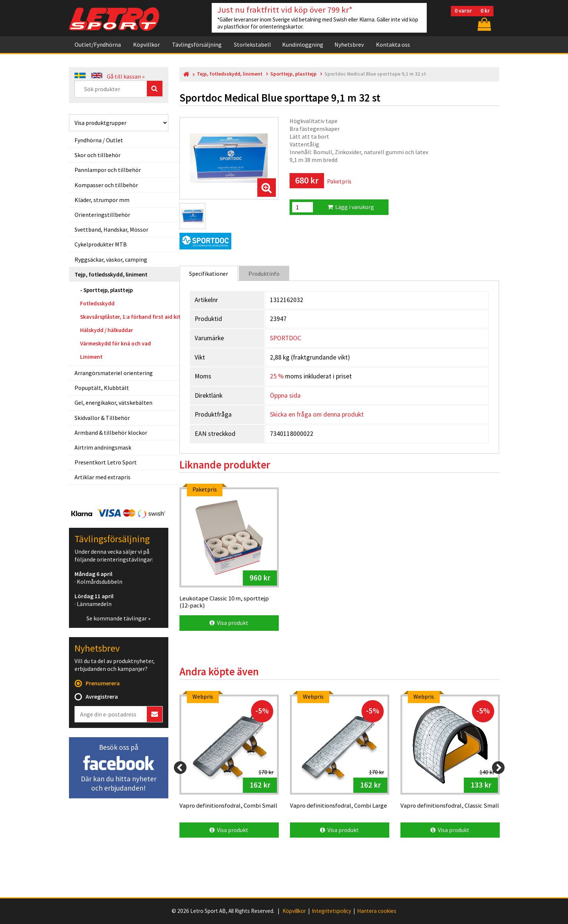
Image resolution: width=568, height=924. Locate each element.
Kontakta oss (393, 44)
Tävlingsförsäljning (197, 44)
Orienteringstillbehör (102, 215)
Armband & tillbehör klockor (111, 433)
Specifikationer (209, 274)
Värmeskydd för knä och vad (115, 343)
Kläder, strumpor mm (102, 200)
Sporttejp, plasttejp (108, 290)
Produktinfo (264, 274)
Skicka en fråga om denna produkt (317, 414)
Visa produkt (229, 623)
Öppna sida (285, 395)
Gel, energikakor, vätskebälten (113, 403)
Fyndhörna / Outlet (99, 140)
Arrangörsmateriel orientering (114, 373)
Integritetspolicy (331, 911)
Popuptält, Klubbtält (102, 388)
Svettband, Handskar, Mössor (111, 229)
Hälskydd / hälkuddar (107, 330)
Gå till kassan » (126, 76)
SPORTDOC (285, 338)
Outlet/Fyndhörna (98, 44)
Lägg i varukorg (351, 207)
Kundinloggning (303, 44)
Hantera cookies (377, 911)
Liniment (91, 357)
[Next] (498, 768)
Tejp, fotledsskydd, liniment (111, 274)
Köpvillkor (146, 44)
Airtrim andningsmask (103, 447)
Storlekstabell (252, 44)
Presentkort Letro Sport (106, 462)
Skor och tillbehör (98, 155)
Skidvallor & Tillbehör (102, 418)
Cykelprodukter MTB (101, 244)
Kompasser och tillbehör (106, 185)
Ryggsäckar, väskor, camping (111, 259)
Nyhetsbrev (349, 44)
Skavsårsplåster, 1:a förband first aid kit (130, 317)
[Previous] (180, 768)
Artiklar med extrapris (103, 477)
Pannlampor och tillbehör (108, 170)
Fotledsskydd (97, 303)
